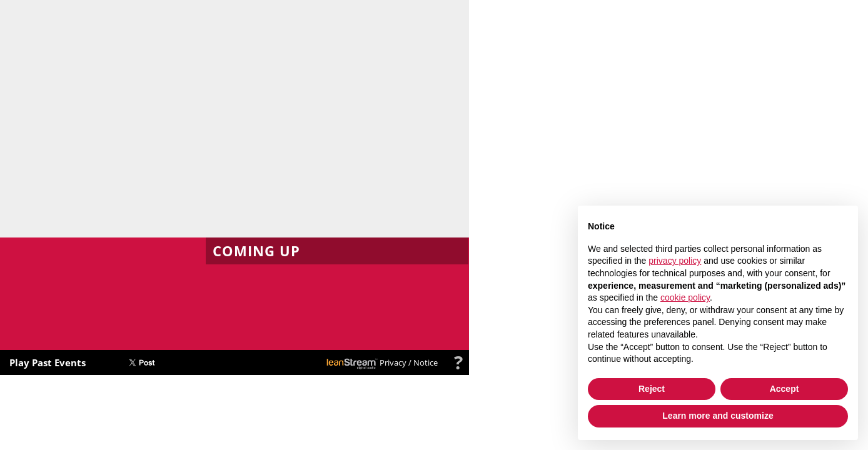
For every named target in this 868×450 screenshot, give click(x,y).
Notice (426, 362)
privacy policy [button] (675, 261)
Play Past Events (48, 362)
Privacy (393, 362)
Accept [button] (785, 389)
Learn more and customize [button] (718, 416)
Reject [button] (652, 389)
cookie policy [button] (685, 297)
